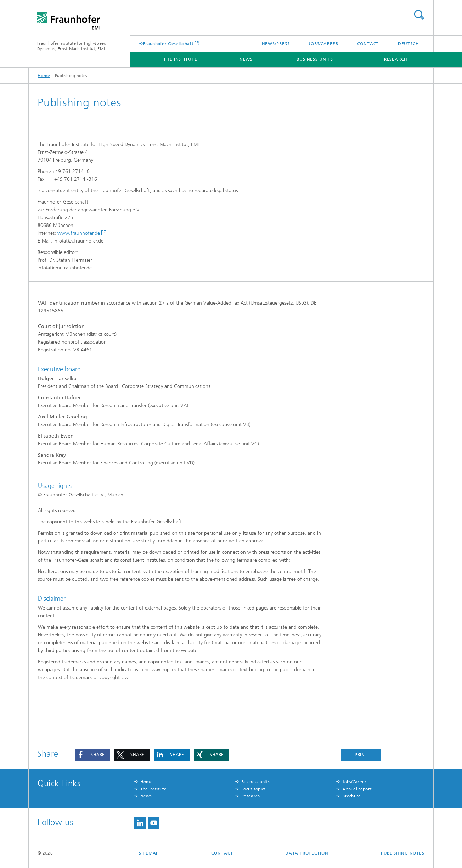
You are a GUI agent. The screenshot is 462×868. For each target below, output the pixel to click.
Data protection (307, 853)
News (246, 59)
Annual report (357, 789)
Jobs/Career (354, 782)
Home (44, 76)
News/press (276, 44)
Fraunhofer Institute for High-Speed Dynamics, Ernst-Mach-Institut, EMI (72, 46)
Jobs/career (323, 44)
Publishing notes (403, 853)
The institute (180, 59)
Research (396, 59)
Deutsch (409, 44)
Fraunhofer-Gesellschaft (168, 43)
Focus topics (253, 789)
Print (361, 755)
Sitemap (149, 853)
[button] (92, 755)
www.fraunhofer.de (79, 233)
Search (419, 15)
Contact (368, 44)
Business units (315, 59)
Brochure (351, 796)
